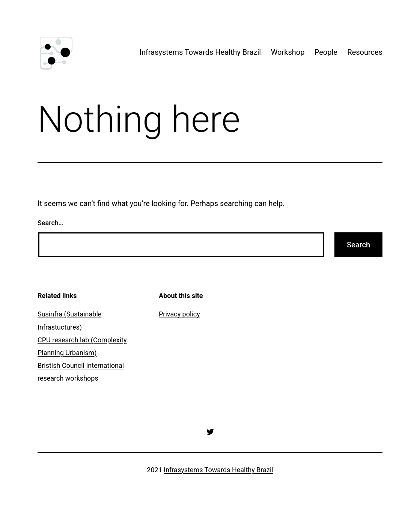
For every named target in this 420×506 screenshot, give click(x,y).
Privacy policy (179, 314)
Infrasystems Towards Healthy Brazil (200, 52)
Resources (365, 52)
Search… (50, 223)
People (326, 52)
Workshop (288, 52)
